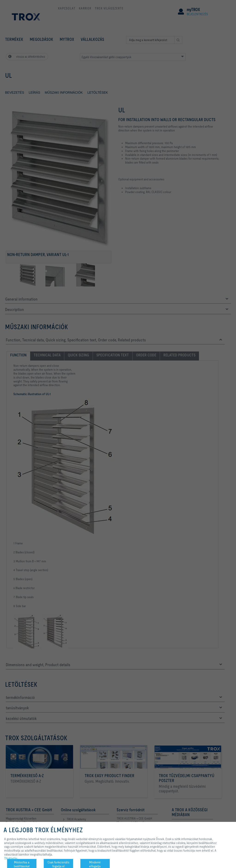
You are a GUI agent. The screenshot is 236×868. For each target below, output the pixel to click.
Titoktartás (11, 858)
